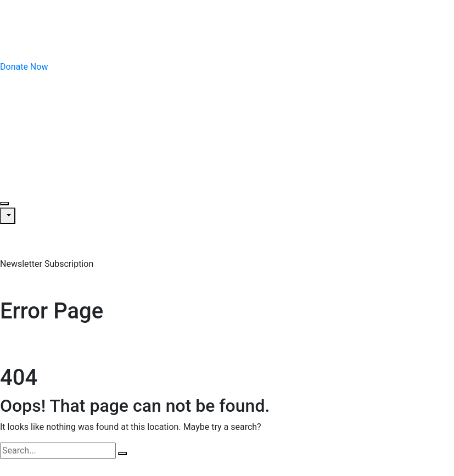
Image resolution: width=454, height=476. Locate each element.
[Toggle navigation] (4, 204)
